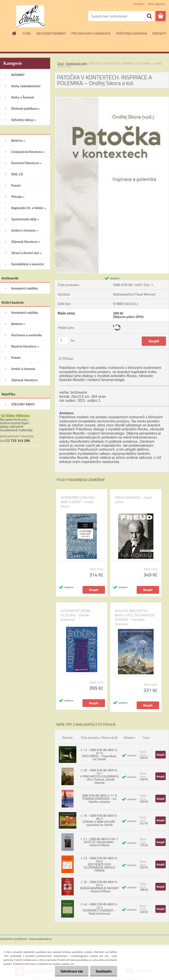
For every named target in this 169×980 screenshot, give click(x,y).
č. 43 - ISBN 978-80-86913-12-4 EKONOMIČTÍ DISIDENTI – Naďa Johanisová (99, 909)
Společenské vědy (76, 63)
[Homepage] (14, 33)
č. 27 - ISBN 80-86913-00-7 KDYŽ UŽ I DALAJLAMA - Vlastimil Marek (99, 842)
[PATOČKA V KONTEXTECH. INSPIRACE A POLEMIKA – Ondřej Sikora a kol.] (112, 98)
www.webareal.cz (41, 939)
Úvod (61, 63)
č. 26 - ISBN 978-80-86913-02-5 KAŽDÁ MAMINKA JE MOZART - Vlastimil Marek (99, 886)
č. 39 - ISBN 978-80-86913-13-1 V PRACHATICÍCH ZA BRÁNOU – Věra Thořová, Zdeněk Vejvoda (99, 776)
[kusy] (63, 340)
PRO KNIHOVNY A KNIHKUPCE (91, 33)
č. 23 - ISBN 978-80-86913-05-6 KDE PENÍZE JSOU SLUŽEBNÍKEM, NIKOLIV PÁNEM (99, 864)
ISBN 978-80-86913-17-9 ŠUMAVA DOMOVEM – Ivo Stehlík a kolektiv (100, 799)
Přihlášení (139, 4)
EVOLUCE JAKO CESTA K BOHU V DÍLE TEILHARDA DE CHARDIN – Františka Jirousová (135, 617)
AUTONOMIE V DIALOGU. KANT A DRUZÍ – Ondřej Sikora (78, 502)
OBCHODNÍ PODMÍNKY (51, 33)
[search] (149, 16)
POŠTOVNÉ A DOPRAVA (132, 33)
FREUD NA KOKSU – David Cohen (133, 500)
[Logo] (30, 16)
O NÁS (27, 33)
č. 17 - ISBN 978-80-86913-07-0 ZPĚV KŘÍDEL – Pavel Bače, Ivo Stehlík (99, 754)
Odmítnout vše (72, 971)
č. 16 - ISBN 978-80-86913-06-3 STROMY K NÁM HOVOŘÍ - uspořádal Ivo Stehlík (99, 820)
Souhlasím (104, 971)
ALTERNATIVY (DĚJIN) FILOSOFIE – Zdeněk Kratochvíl (75, 615)
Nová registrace (157, 4)
